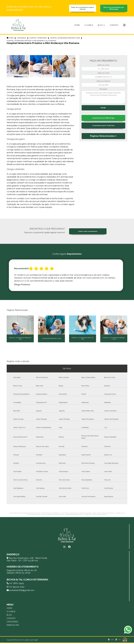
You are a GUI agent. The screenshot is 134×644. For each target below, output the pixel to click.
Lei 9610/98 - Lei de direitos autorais (95, 515)
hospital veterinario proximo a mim (65, 39)
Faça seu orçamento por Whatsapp (114, 9)
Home (77, 26)
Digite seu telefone (103, 82)
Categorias (21, 39)
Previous (8, 276)
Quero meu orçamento (88, 232)
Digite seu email (103, 74)
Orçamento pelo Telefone (103, 127)
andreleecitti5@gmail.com (21, 591)
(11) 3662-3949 (15, 584)
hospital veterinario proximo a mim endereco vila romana (31, 42)
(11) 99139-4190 (16, 588)
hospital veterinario (38, 39)
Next (126, 276)
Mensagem (103, 90)
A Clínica (89, 26)
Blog (100, 26)
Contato (114, 26)
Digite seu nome (103, 66)
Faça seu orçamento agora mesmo (83, 9)
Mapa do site (13, 626)
